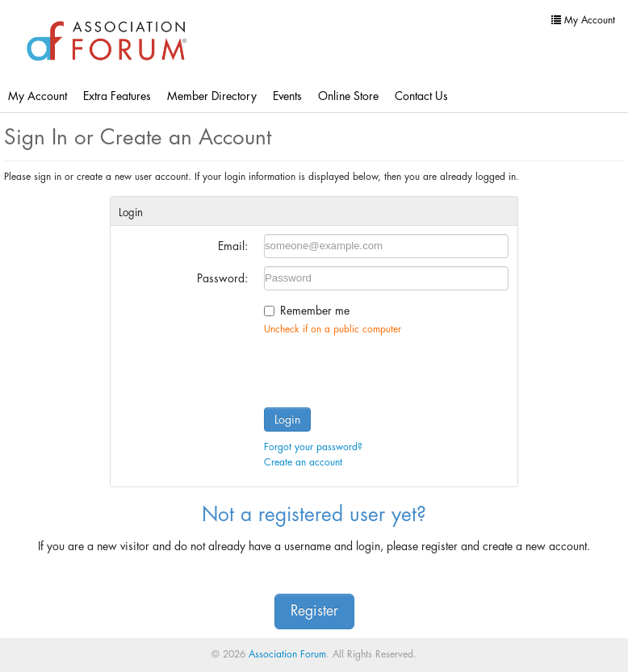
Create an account (303, 462)
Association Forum (287, 654)
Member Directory (212, 96)
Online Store (348, 96)
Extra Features (117, 96)
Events (287, 96)
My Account (38, 96)
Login (287, 419)
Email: (233, 246)
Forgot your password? (313, 447)
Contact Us (421, 96)
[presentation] (387, 368)
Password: (222, 278)
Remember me (315, 311)
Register (314, 611)
